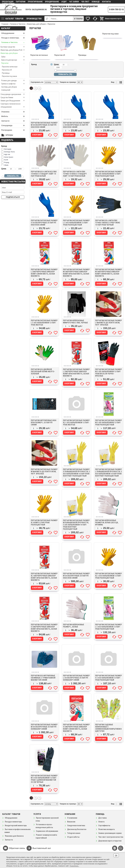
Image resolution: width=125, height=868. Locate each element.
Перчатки (13, 63)
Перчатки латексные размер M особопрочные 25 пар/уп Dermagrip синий (44, 727)
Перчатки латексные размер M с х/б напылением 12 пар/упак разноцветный (108, 174)
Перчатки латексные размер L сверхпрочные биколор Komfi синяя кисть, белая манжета (44, 273)
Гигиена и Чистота (13, 42)
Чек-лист (85, 2)
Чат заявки (74, 2)
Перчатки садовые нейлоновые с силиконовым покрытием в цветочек (108, 728)
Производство (34, 19)
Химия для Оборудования (13, 101)
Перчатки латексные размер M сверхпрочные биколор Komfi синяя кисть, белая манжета (108, 273)
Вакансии (71, 822)
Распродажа (13, 130)
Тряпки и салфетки (13, 84)
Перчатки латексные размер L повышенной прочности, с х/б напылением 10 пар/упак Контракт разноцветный (109, 473)
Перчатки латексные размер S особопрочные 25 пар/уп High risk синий (44, 223)
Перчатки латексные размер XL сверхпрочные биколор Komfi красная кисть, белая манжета (44, 577)
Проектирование (35, 2)
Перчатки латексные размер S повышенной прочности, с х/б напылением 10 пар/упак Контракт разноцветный (76, 473)
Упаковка (13, 112)
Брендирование (52, 2)
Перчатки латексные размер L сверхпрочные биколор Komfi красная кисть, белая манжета (76, 373)
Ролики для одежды (13, 81)
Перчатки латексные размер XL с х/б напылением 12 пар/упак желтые (76, 423)
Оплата (101, 822)
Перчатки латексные (10, 67)
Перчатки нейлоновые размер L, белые (74, 626)
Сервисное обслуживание (47, 831)
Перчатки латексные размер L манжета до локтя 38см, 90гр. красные (108, 323)
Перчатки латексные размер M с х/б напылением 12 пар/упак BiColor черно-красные (108, 373)
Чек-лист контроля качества (111, 837)
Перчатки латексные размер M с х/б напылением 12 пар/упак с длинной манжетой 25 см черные (44, 779)
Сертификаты (104, 826)
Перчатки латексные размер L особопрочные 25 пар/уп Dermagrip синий (76, 678)
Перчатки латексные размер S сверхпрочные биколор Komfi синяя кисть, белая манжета (76, 728)
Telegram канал (74, 833)
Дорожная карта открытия (110, 841)
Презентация (8, 2)
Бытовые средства (13, 47)
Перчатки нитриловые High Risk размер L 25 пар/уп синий (44, 423)
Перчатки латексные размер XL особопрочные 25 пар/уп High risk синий (108, 125)
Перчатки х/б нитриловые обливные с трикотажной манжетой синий (43, 678)
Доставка (102, 818)
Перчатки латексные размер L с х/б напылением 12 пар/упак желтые (44, 323)
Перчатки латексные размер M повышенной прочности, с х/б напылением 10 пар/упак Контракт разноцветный (76, 525)
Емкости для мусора (13, 60)
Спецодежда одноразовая (13, 94)
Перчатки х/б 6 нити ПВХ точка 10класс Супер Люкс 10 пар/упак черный (108, 223)
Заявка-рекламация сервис (110, 833)
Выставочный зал (42, 848)
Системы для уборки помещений (13, 89)
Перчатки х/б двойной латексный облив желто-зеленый (43, 372)
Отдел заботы (73, 837)
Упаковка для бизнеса (14, 836)
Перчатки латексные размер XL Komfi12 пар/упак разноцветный (44, 523)
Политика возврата (107, 829)
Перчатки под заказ (9, 76)
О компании (72, 818)
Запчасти (13, 121)
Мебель (13, 116)
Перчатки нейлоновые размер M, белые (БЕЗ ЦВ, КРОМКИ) (107, 523)
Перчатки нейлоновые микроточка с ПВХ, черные (75, 322)
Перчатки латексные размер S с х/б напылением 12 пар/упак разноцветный (108, 678)
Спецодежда (13, 126)
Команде (96, 2)
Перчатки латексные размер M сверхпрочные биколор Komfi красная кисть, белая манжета (76, 273)
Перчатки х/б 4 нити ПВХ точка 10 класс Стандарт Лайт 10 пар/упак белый (75, 174)
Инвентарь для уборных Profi (13, 50)
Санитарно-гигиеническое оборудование (13, 106)
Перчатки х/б (7, 70)
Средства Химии (13, 97)
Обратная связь (17, 848)
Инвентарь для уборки (13, 53)
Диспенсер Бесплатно (77, 829)
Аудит (64, 2)
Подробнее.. (74, 866)
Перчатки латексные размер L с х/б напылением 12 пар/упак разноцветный (76, 223)
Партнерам (21, 2)
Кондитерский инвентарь (16, 826)
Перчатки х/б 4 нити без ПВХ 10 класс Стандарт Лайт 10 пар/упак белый (44, 174)
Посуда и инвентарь (13, 38)
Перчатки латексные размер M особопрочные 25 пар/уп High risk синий (44, 125)
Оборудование (13, 33)
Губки (13, 57)
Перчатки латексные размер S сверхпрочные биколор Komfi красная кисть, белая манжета (44, 628)
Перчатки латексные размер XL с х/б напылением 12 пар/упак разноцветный (108, 576)
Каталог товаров (12, 19)
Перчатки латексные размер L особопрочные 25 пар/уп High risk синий (76, 125)
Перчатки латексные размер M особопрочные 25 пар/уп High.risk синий (76, 576)
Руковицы (6, 73)
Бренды (9, 135)
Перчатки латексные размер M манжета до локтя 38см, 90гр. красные (44, 472)
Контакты (106, 2)
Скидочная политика (76, 826)
